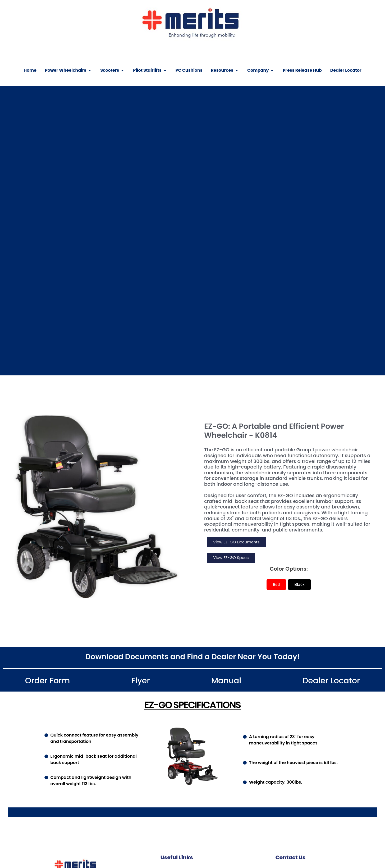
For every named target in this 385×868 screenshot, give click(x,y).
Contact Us (290, 858)
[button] (276, 585)
